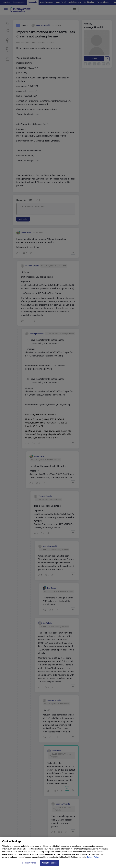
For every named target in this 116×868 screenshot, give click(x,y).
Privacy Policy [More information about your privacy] (93, 859)
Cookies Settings (29, 865)
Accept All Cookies (50, 865)
